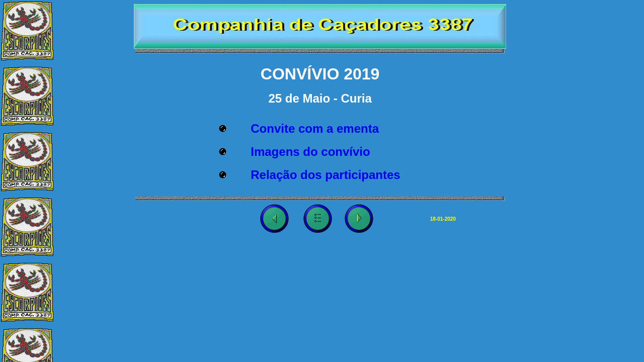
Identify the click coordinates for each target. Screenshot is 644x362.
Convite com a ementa (315, 128)
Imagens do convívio (310, 152)
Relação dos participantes (325, 175)
